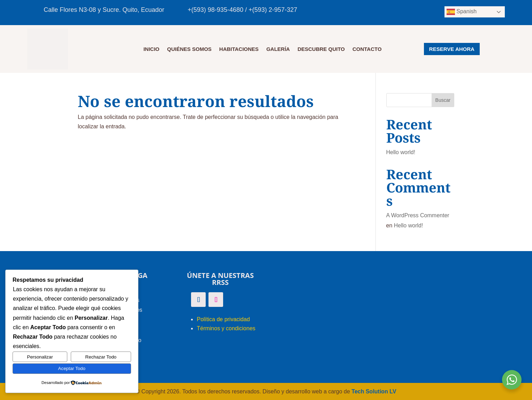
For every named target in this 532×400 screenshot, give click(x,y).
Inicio (151, 49)
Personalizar (40, 357)
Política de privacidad (223, 319)
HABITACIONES (239, 49)
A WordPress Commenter (418, 215)
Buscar (443, 100)
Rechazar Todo (101, 357)
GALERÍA (278, 49)
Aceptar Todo (72, 368)
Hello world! (401, 152)
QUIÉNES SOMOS (189, 49)
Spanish (462, 12)
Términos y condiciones (226, 328)
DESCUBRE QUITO (321, 49)
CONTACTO (367, 49)
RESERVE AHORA (452, 49)
